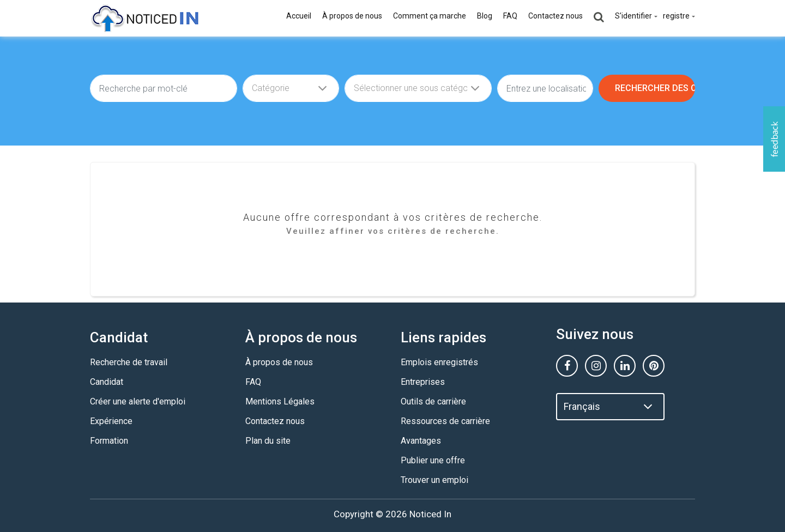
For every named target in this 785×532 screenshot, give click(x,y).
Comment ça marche (430, 16)
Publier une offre (433, 460)
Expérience (111, 421)
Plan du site (268, 441)
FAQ (510, 16)
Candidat (107, 382)
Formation (109, 441)
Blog (485, 16)
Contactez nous (555, 16)
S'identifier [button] (633, 16)
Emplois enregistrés (439, 362)
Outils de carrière (433, 401)
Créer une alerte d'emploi (138, 401)
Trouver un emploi (434, 480)
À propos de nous (352, 16)
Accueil (299, 16)
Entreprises (423, 382)
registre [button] (676, 16)
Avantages (421, 441)
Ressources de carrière (445, 421)
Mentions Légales (280, 401)
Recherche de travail (129, 362)
